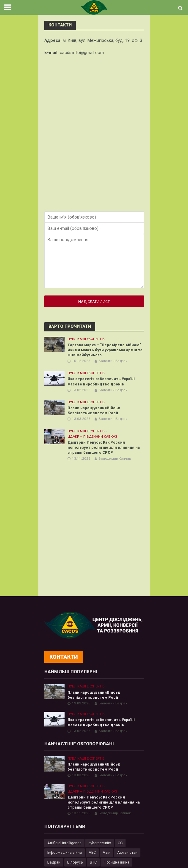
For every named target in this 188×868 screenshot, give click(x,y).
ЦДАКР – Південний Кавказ (92, 437)
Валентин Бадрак (113, 361)
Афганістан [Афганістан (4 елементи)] (127, 852)
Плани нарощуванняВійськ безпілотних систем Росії (94, 410)
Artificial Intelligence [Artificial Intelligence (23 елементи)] (64, 843)
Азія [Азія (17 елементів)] (106, 852)
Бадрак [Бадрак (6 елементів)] (54, 862)
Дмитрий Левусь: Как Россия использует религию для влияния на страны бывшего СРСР (104, 447)
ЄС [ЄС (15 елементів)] (120, 843)
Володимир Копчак (115, 458)
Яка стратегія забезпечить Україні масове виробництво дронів (101, 381)
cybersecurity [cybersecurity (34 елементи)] (100, 843)
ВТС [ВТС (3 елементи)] (93, 862)
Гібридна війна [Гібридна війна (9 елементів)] (116, 862)
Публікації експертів (86, 339)
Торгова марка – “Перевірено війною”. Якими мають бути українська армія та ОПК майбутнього (105, 350)
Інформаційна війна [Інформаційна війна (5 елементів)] (65, 852)
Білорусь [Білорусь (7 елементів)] (75, 862)
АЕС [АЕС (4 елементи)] (92, 852)
